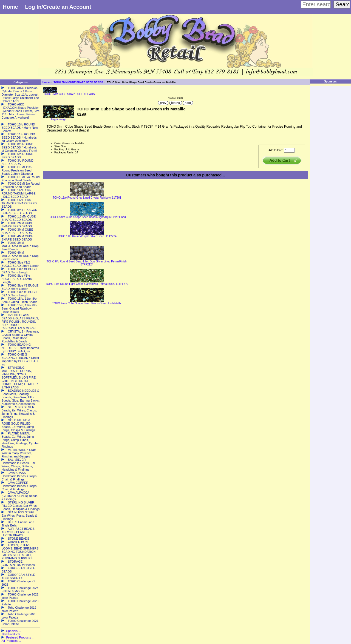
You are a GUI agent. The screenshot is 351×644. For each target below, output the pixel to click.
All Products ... (11, 641)
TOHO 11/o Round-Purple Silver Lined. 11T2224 (87, 236)
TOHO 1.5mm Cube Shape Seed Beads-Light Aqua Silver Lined (87, 217)
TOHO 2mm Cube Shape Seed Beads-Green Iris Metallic (87, 303)
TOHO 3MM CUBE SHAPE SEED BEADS (78, 82)
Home (10, 7)
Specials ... (13, 631)
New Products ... (12, 634)
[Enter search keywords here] (316, 5)
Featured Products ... (20, 637)
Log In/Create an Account (58, 7)
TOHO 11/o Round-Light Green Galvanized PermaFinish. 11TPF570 (87, 284)
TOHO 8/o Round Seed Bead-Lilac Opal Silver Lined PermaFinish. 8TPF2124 (87, 263)
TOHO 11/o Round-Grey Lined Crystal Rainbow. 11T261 (87, 198)
